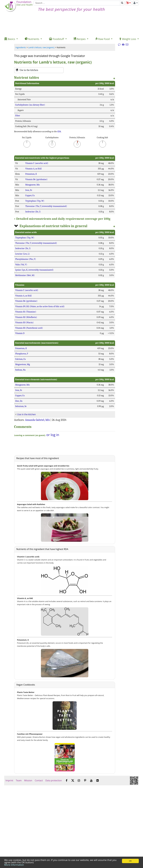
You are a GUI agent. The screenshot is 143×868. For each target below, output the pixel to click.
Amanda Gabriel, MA (37, 420)
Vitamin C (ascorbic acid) (37, 163)
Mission (28, 780)
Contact (39, 780)
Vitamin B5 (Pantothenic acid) (29, 328)
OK (130, 861)
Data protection (54, 780)
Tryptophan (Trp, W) (35, 201)
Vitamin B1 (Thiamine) (26, 312)
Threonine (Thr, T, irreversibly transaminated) (46, 206)
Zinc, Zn (19, 401)
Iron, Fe (29, 190)
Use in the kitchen (26, 414)
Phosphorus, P (22, 354)
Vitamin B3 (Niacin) (24, 323)
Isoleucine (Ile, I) (33, 212)
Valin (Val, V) (21, 265)
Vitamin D (20, 333)
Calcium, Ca (21, 359)
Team (19, 780)
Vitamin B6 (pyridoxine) (36, 179)
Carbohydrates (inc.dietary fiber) (30, 105)
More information (14, 865)
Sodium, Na (20, 370)
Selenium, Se (21, 406)
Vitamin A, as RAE (33, 169)
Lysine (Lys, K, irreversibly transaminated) (34, 270)
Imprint (9, 780)
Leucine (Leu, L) (23, 254)
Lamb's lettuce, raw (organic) (41, 47)
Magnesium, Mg (23, 364)
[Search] (77, 3)
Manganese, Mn (32, 185)
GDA (59, 132)
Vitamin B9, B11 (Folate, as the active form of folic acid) (40, 306)
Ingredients (21, 47)
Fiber (18, 116)
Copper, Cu (30, 195)
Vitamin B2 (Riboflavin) (26, 317)
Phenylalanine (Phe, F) (26, 259)
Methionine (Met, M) (25, 275)
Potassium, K (31, 174)
